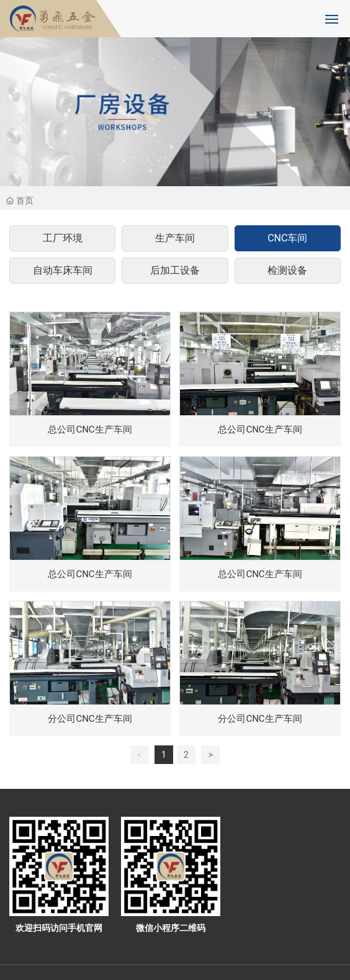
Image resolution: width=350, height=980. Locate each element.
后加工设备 (175, 270)
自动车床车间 (63, 270)
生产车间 (175, 238)
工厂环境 (63, 238)
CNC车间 (287, 238)
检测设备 (287, 270)
